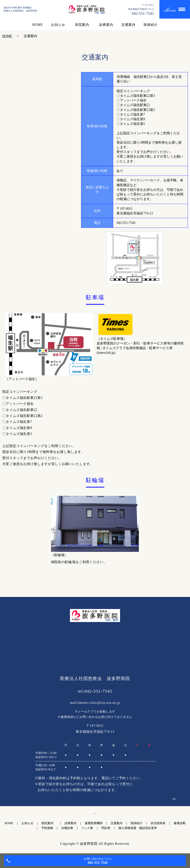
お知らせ (58, 25)
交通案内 (128, 25)
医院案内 (83, 25)
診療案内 (106, 25)
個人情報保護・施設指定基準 (138, 828)
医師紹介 (151, 25)
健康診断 (180, 823)
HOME (38, 25)
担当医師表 (158, 823)
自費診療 (67, 828)
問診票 (106, 828)
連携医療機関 (94, 823)
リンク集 (87, 828)
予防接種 (47, 828)
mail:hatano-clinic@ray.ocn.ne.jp (95, 703)
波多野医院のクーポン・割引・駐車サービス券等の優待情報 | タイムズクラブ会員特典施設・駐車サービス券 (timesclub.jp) (140, 348)
